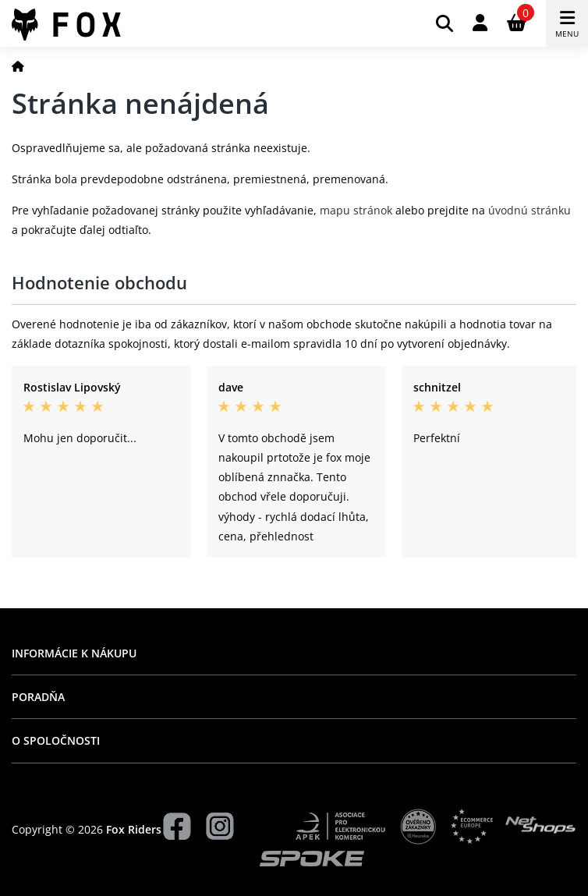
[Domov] (18, 66)
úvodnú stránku (530, 210)
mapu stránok (356, 210)
